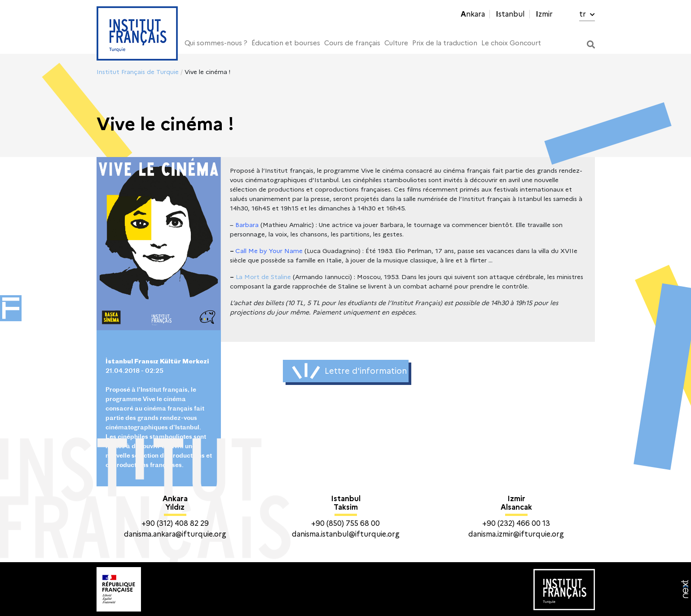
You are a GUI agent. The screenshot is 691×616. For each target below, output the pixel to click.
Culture (396, 43)
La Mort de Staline (263, 277)
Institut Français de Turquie (138, 72)
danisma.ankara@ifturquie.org (175, 534)
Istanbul (510, 14)
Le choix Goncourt (511, 43)
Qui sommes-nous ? (216, 43)
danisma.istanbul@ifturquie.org (346, 534)
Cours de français (352, 43)
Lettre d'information (350, 371)
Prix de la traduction (445, 43)
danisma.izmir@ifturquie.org (516, 534)
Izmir (544, 14)
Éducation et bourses (286, 43)
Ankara (473, 14)
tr (587, 14)
